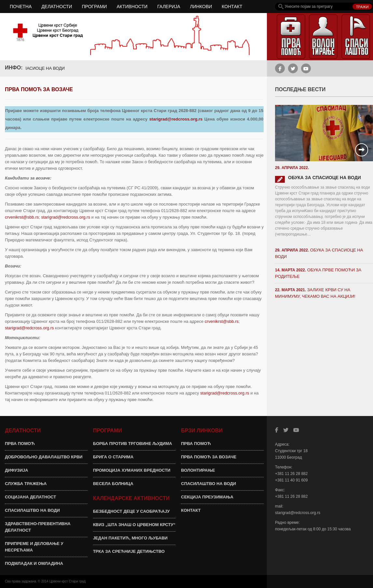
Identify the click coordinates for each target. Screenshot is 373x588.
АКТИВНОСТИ (132, 7)
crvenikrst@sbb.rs (22, 217)
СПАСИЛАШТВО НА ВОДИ (32, 510)
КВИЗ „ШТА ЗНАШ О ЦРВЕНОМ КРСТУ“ (134, 525)
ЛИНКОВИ (201, 7)
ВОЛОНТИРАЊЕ (198, 470)
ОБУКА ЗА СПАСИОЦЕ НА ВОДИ (35, 68)
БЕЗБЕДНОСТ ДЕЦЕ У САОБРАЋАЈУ (131, 511)
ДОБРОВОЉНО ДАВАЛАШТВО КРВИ (44, 457)
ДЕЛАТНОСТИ (57, 7)
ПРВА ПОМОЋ (20, 444)
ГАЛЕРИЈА (169, 7)
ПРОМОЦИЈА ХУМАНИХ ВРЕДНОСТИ (132, 470)
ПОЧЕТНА (21, 7)
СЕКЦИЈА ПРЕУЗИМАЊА (207, 497)
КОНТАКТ (232, 7)
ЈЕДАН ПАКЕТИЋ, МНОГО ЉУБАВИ (130, 538)
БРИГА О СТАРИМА (113, 457)
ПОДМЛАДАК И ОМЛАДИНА (34, 563)
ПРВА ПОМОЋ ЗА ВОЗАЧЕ (209, 457)
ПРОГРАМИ (94, 7)
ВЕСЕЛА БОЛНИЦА (113, 484)
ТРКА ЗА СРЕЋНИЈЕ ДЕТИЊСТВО (129, 551)
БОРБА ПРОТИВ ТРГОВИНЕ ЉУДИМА (133, 444)
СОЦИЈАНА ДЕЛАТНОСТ (30, 497)
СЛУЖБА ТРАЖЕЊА (26, 484)
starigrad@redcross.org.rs (176, 119)
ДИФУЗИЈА (16, 470)
